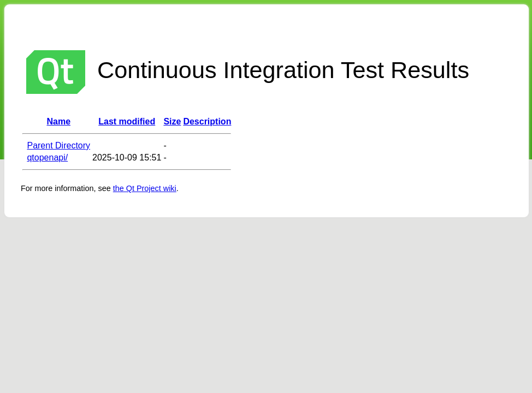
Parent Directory (58, 145)
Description (207, 121)
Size (172, 121)
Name (58, 121)
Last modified (127, 121)
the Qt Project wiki (145, 188)
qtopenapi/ (47, 157)
